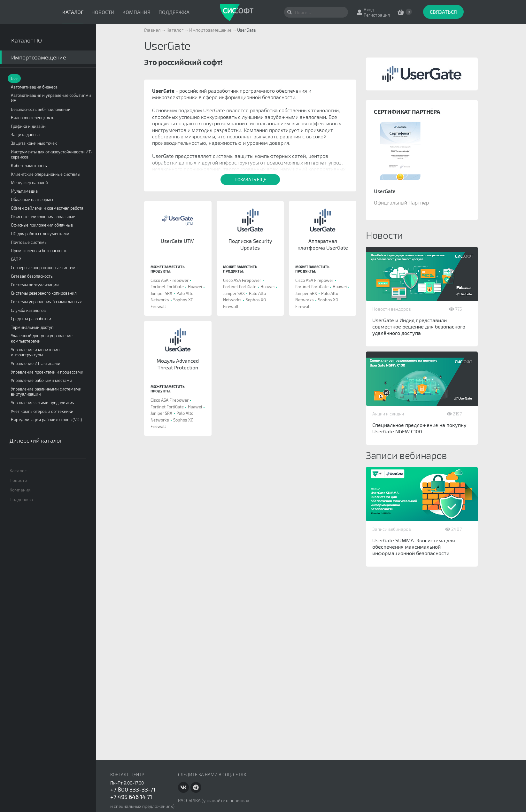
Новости (103, 12)
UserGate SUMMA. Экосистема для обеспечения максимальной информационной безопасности (414, 547)
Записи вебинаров (392, 529)
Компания (136, 12)
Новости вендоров (392, 309)
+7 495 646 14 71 (131, 797)
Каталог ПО (27, 40)
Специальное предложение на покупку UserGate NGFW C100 (419, 428)
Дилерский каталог (36, 440)
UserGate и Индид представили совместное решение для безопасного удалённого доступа (419, 326)
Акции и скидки (388, 414)
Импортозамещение (39, 57)
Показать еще (250, 179)
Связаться (443, 12)
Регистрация (377, 15)
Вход (369, 9)
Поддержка (174, 12)
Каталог (73, 12)
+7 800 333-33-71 (133, 789)
